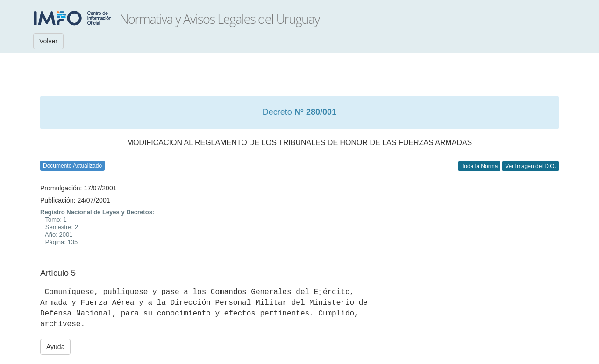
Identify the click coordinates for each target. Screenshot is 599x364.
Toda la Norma (479, 166)
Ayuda (55, 347)
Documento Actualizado (72, 166)
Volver (48, 41)
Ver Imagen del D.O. (531, 166)
